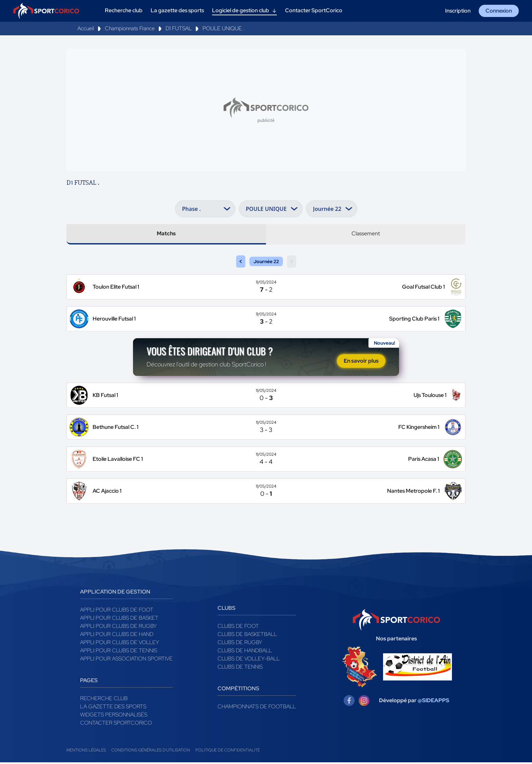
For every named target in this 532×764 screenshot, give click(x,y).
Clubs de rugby (240, 644)
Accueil (86, 28)
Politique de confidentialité (228, 752)
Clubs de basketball (247, 636)
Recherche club (104, 700)
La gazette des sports (113, 708)
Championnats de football (257, 708)
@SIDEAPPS (433, 702)
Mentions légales (86, 752)
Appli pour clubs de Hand (117, 636)
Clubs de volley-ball (249, 660)
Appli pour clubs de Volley (120, 644)
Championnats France (130, 28)
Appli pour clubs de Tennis (119, 652)
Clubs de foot (238, 628)
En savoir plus (361, 362)
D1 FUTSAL (179, 28)
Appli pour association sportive (126, 660)
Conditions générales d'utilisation (151, 752)
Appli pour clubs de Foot (117, 611)
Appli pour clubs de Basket (119, 620)
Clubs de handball (245, 652)
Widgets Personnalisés (114, 716)
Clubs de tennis (240, 668)
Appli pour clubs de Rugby (118, 628)
